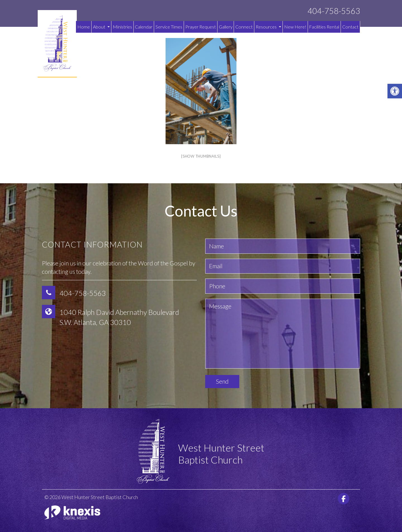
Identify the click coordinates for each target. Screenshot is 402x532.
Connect (244, 27)
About (101, 27)
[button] (395, 91)
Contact (350, 27)
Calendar (144, 27)
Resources (268, 27)
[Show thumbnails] (201, 156)
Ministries (122, 27)
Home (84, 27)
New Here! (295, 27)
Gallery (226, 27)
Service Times (169, 27)
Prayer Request (201, 27)
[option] (201, 91)
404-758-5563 (334, 11)
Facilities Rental (324, 27)
